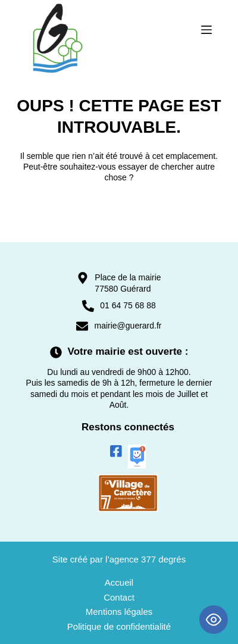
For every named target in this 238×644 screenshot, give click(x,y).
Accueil (119, 582)
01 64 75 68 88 (128, 305)
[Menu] (206, 30)
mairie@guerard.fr (128, 326)
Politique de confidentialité (119, 626)
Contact (119, 597)
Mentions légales (119, 612)
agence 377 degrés (148, 559)
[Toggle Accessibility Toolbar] (214, 620)
